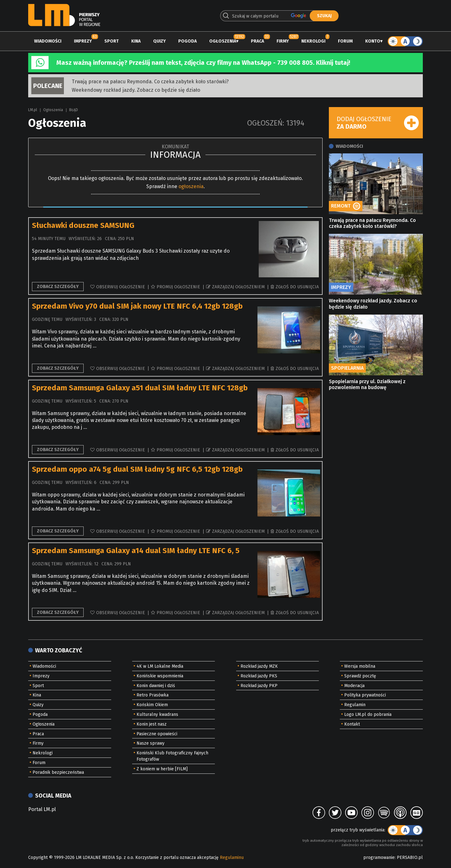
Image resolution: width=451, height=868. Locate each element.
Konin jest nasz (152, 724)
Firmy (283, 41)
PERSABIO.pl (410, 858)
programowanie (379, 858)
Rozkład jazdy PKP (259, 686)
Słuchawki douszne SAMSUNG (83, 225)
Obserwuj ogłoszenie (121, 287)
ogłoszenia (191, 186)
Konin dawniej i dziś (156, 686)
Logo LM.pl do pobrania (368, 714)
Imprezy (83, 41)
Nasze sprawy (150, 743)
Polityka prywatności (365, 695)
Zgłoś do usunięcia (297, 287)
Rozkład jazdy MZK (259, 666)
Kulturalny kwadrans (157, 714)
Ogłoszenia (223, 41)
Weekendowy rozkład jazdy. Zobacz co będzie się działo (136, 90)
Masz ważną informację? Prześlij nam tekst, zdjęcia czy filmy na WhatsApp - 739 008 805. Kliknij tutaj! (203, 63)
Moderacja (354, 686)
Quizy (159, 41)
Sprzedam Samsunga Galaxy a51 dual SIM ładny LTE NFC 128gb (140, 388)
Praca (257, 41)
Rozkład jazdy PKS (259, 676)
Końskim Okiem (152, 705)
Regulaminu (232, 858)
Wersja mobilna (360, 666)
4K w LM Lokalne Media (160, 666)
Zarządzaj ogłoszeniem (238, 287)
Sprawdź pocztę (360, 676)
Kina (136, 41)
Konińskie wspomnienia (160, 676)
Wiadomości (48, 41)
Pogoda (187, 41)
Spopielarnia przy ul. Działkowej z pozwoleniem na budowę (367, 384)
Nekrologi (313, 41)
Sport (111, 41)
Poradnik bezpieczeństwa (58, 772)
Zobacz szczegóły (58, 287)
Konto (373, 41)
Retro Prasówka (153, 695)
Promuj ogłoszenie (178, 287)
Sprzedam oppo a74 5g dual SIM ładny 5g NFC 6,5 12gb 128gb (137, 469)
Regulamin (355, 705)
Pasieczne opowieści (157, 734)
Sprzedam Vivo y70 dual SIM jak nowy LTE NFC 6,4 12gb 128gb (137, 306)
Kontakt (352, 724)
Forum (345, 41)
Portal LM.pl (42, 809)
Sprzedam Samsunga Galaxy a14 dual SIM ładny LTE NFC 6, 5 (136, 551)
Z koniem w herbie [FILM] (162, 769)
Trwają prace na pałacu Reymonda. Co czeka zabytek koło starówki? (150, 82)
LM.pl (33, 110)
